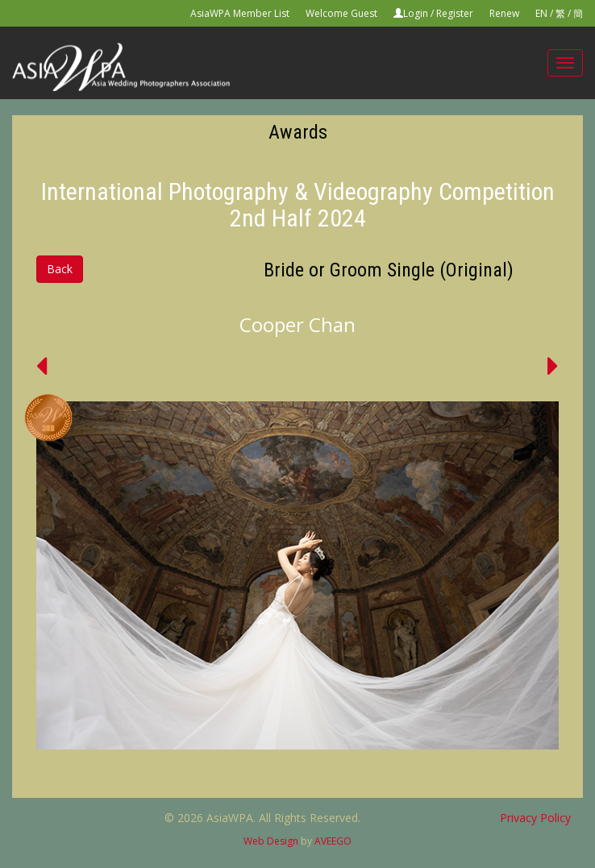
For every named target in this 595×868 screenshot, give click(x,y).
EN (541, 13)
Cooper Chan (297, 324)
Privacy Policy (535, 818)
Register (455, 13)
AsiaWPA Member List (240, 13)
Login (416, 13)
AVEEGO (333, 841)
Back (60, 269)
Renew (504, 13)
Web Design (271, 841)
